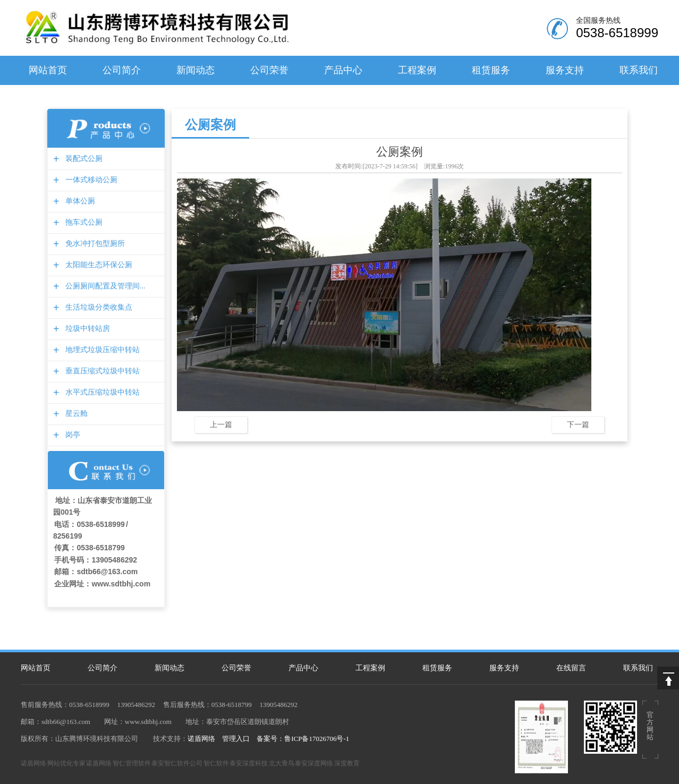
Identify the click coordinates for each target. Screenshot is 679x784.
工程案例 (417, 70)
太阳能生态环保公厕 (97, 265)
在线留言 (571, 668)
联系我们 (639, 70)
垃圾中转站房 (86, 329)
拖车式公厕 (83, 222)
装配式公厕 (83, 159)
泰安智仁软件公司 (177, 763)
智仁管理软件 (132, 763)
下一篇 (578, 424)
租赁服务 (491, 70)
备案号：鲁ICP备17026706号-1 (303, 739)
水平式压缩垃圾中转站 (101, 392)
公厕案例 (210, 125)
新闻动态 (196, 70)
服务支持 (565, 70)
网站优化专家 (66, 763)
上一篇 (221, 424)
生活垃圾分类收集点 (97, 307)
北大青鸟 (282, 763)
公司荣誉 (269, 70)
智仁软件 (216, 763)
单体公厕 (79, 201)
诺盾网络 (201, 739)
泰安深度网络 (314, 763)
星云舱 (75, 414)
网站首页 (48, 70)
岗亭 (71, 435)
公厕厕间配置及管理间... (104, 286)
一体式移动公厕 (90, 180)
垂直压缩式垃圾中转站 (101, 371)
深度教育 (347, 763)
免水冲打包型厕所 (94, 244)
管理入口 (236, 739)
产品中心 (343, 70)
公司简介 (122, 70)
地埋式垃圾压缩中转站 (101, 350)
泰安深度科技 (249, 763)
